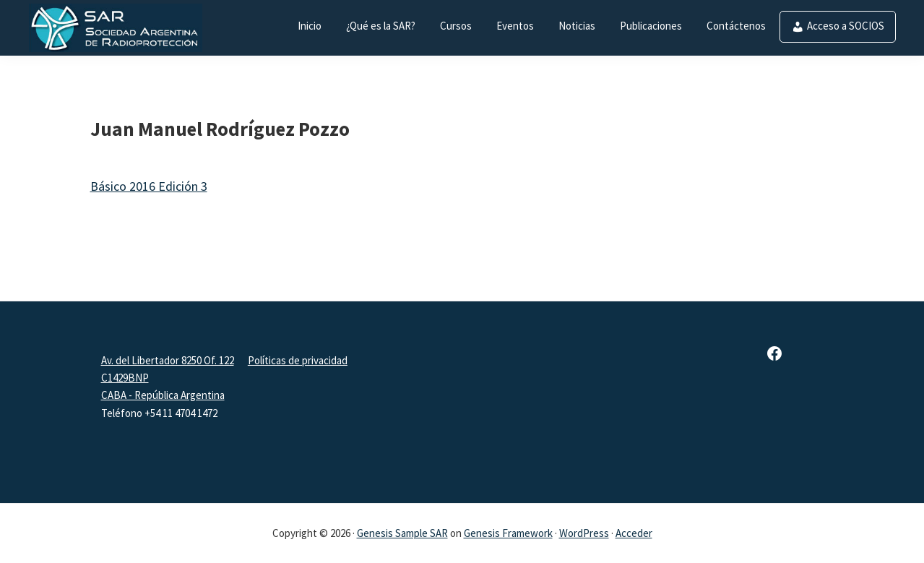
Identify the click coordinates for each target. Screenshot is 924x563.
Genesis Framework (508, 533)
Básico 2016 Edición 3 (149, 186)
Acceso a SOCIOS (846, 26)
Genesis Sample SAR (402, 533)
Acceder (634, 533)
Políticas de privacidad (298, 360)
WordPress (584, 533)
